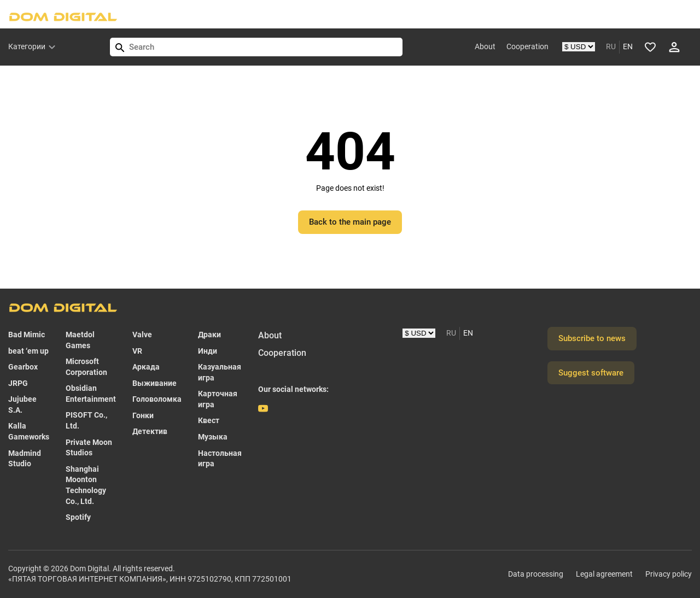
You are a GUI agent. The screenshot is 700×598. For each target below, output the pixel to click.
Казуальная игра (220, 372)
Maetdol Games (80, 340)
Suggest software (591, 373)
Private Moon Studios (89, 448)
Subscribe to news (592, 338)
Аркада (146, 367)
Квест (209, 420)
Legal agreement (604, 574)
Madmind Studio (25, 459)
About (485, 46)
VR (137, 351)
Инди (208, 351)
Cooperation (527, 46)
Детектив (150, 431)
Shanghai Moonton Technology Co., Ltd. (86, 485)
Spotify (78, 517)
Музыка (213, 437)
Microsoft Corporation (86, 367)
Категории (27, 46)
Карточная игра (218, 399)
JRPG (18, 383)
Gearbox (23, 367)
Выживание (154, 383)
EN (628, 46)
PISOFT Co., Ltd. (86, 420)
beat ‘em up (28, 351)
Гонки (143, 415)
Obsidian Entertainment (91, 394)
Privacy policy (669, 574)
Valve (142, 335)
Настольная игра (220, 459)
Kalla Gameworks (29, 431)
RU (611, 46)
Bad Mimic (27, 335)
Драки (209, 335)
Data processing (536, 574)
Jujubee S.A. (22, 404)
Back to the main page (350, 222)
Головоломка (157, 399)
